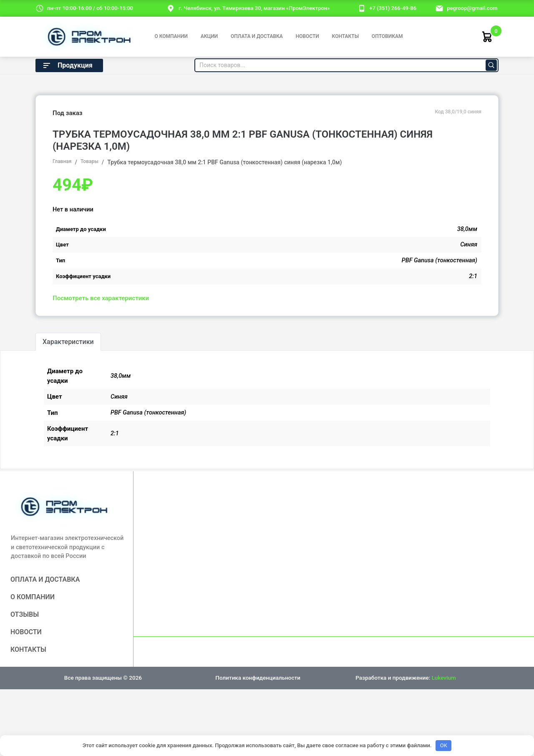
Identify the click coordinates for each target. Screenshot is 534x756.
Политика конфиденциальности (258, 678)
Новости (307, 36)
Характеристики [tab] (68, 342)
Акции (209, 36)
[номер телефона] (362, 8)
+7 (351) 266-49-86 (393, 8)
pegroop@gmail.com (472, 8)
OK (444, 745)
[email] (439, 8)
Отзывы (25, 614)
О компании (171, 36)
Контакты (346, 36)
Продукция (67, 65)
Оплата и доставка (257, 36)
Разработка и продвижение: (406, 678)
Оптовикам (387, 36)
